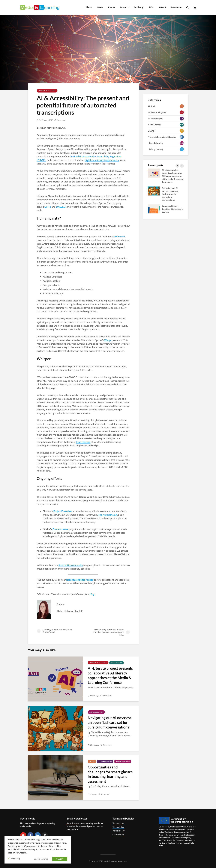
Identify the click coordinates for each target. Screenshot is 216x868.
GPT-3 (48, 207)
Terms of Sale (118, 827)
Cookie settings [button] (41, 859)
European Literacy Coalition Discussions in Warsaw (173, 209)
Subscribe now (73, 823)
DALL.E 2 (61, 207)
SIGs (151, 7)
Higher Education (96, 712)
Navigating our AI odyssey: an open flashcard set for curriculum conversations (109, 722)
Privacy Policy (118, 831)
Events (112, 7)
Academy (139, 7)
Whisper (108, 340)
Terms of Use (118, 823)
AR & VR (92, 762)
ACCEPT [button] (60, 859)
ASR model (119, 237)
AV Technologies (105, 762)
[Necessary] (9, 858)
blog (92, 594)
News (100, 7)
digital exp (90, 160)
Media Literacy (116, 663)
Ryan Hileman (83, 442)
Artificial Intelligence (47, 91)
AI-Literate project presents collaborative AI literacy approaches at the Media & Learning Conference (110, 675)
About (89, 7)
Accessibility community (71, 565)
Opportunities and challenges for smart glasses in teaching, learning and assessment (110, 774)
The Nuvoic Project (108, 515)
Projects (124, 7)
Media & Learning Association (115, 861)
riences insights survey (108, 160)
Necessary (15, 858)
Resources (177, 7)
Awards (162, 7)
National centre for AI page (80, 580)
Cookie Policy (118, 834)
